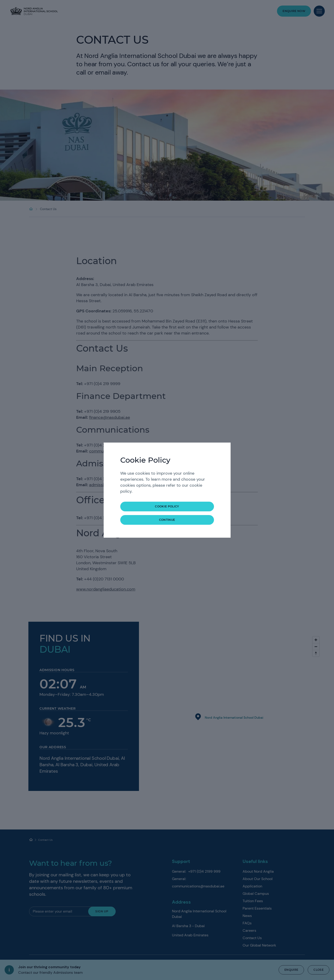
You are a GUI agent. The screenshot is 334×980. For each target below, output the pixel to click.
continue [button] (167, 520)
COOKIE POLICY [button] (167, 506)
